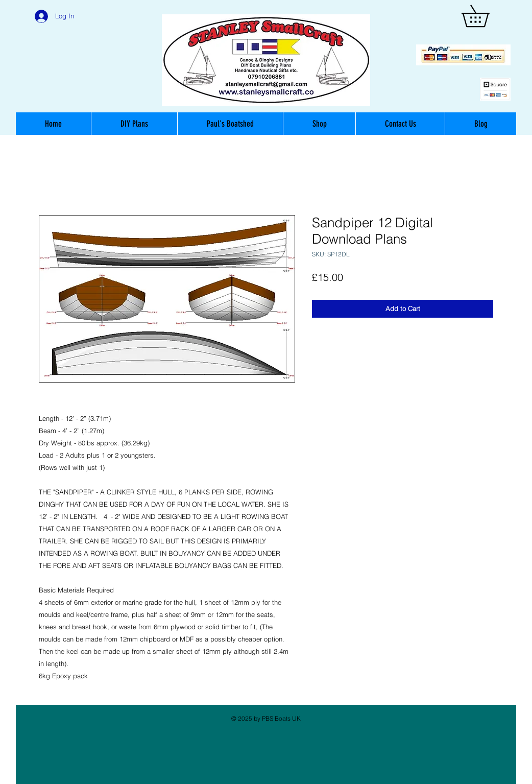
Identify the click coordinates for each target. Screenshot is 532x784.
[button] (486, 16)
